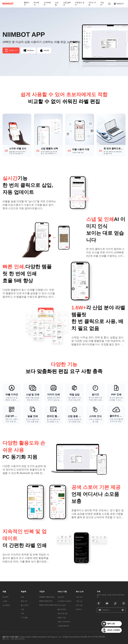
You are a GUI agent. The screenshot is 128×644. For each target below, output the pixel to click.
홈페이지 (27, 4)
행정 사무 (24, 601)
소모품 (57, 4)
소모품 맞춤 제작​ (63, 626)
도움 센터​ (61, 597)
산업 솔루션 (67, 4)
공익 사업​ (79, 605)
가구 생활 (24, 618)
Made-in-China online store (48, 605)
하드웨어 (36, 4)
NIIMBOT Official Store (47, 597)
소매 (22, 613)
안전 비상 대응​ (62, 613)
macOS (45, 50)
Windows (29, 50)
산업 (22, 609)
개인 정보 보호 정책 (18, 639)
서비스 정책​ (61, 605)
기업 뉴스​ (79, 601)
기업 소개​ (79, 597)
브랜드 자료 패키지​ (64, 622)
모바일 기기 (11, 50)
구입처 (102, 4)
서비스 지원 (92, 4)
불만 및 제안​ (62, 609)
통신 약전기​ (25, 605)
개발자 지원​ (61, 618)
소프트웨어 (47, 4)
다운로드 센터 (80, 4)
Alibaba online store (46, 601)
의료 (22, 597)
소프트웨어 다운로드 (64, 601)
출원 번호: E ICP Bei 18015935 (95, 637)
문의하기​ (79, 609)
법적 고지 (6, 639)
